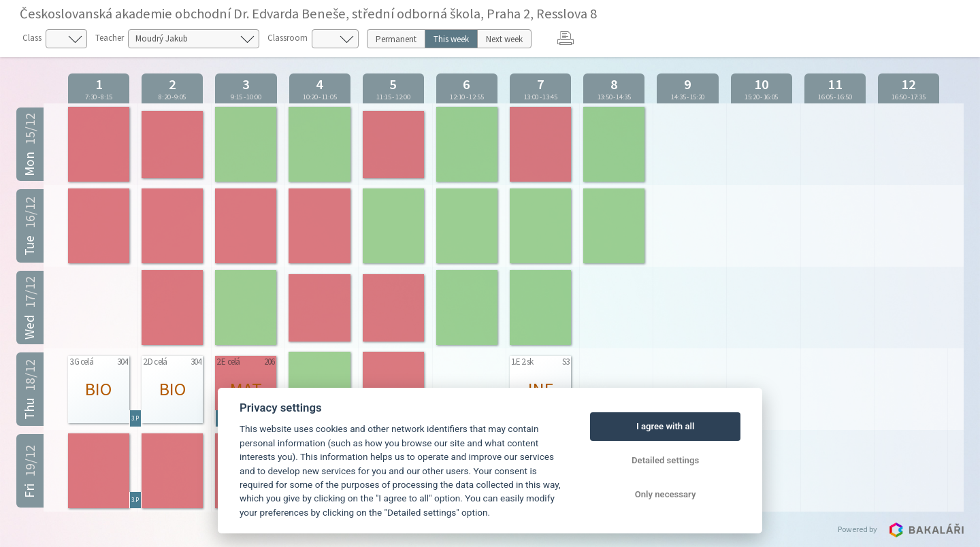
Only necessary (666, 494)
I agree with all (665, 426)
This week (451, 39)
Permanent (396, 39)
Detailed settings (665, 460)
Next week (504, 39)
